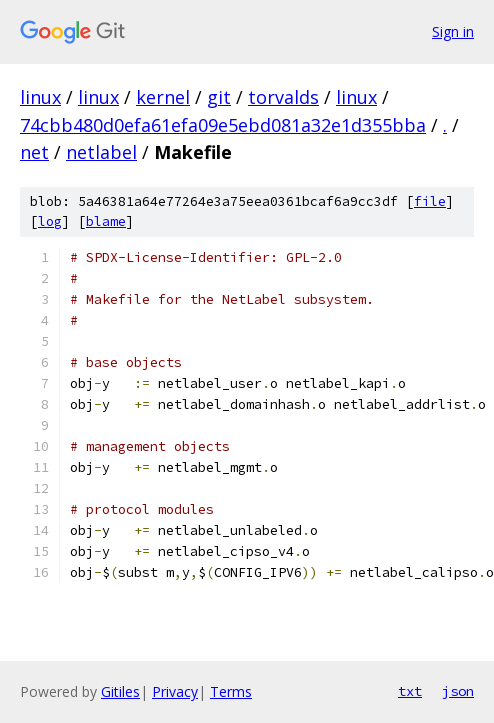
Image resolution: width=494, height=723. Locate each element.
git (219, 97)
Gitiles (120, 691)
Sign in (453, 31)
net (34, 152)
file (430, 201)
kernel (163, 97)
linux (40, 97)
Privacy (175, 691)
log (50, 221)
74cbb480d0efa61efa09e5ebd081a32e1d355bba (223, 125)
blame (106, 221)
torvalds (283, 97)
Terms (231, 691)
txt (410, 691)
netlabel (101, 152)
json (458, 691)
